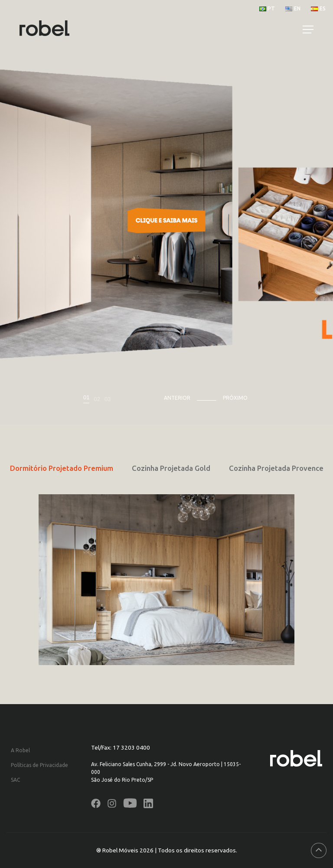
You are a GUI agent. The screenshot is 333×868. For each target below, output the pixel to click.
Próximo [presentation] (235, 398)
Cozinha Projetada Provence (276, 468)
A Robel (20, 750)
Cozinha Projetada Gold (171, 468)
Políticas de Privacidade (39, 765)
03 (108, 399)
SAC (15, 780)
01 (86, 398)
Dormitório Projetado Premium (62, 468)
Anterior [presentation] (177, 398)
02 (97, 399)
